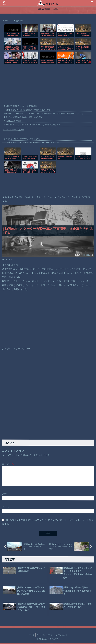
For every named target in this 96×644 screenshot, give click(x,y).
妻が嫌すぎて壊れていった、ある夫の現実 (20, 106)
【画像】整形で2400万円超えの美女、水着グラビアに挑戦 (27, 110)
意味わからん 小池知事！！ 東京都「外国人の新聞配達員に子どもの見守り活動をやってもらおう (43, 114)
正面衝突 (86, 197)
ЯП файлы (87, 255)
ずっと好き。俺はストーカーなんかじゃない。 (22, 139)
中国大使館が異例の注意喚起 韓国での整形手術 (23, 117)
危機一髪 (76, 197)
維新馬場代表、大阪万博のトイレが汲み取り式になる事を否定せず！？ (32, 125)
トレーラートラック (45, 197)
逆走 (5, 201)
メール (5, 508)
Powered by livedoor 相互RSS (14, 130)
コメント (8, 464)
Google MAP (8, 197)
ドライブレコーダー (62, 197)
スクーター (30, 197)
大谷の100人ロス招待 (12, 121)
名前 (4, 495)
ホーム (32, 636)
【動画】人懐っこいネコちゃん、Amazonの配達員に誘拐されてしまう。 (33, 142)
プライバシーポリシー (45, 636)
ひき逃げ (19, 197)
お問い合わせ (62, 636)
